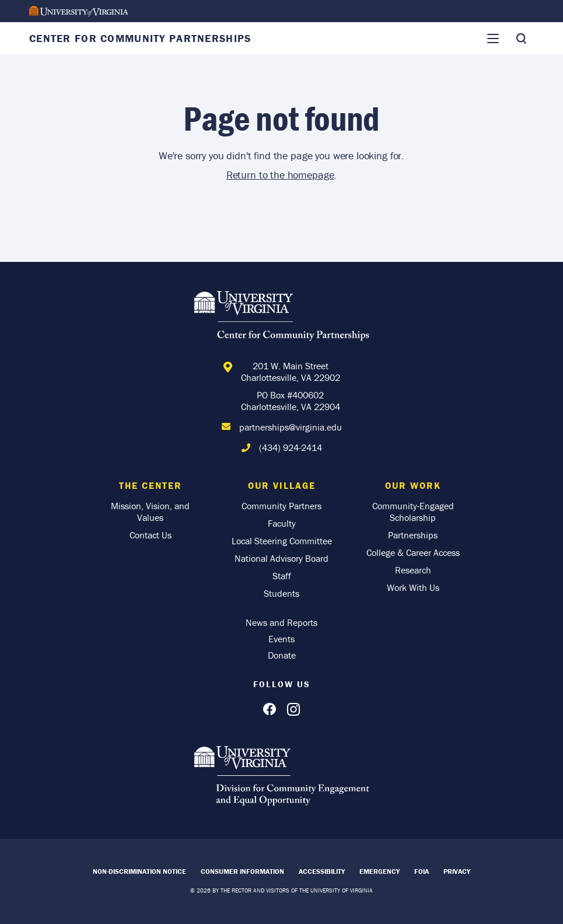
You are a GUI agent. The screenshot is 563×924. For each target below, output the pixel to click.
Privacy (457, 871)
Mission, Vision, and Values (150, 512)
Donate (282, 655)
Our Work (413, 485)
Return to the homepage (280, 175)
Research (413, 570)
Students (281, 593)
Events (281, 639)
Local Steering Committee (282, 541)
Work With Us (413, 587)
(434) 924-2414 (291, 447)
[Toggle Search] (521, 38)
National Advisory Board (281, 558)
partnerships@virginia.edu (291, 427)
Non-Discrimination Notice (139, 871)
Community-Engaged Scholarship (413, 512)
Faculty (282, 523)
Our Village (282, 485)
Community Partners (281, 506)
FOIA (422, 871)
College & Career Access (413, 552)
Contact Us (151, 535)
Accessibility (322, 871)
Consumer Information (242, 871)
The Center (151, 485)
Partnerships (413, 535)
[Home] (282, 318)
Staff (282, 576)
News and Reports (281, 622)
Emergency (380, 871)
